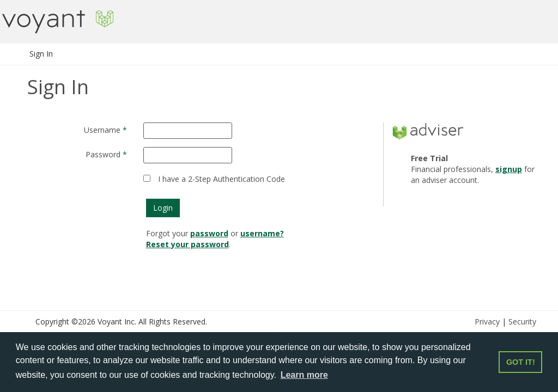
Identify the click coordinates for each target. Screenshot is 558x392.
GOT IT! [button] (521, 362)
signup (509, 169)
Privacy (487, 321)
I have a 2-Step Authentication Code (222, 179)
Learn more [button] (304, 375)
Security (522, 321)
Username (102, 130)
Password (103, 154)
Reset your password (187, 244)
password (209, 233)
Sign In (41, 54)
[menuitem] (41, 54)
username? (262, 233)
